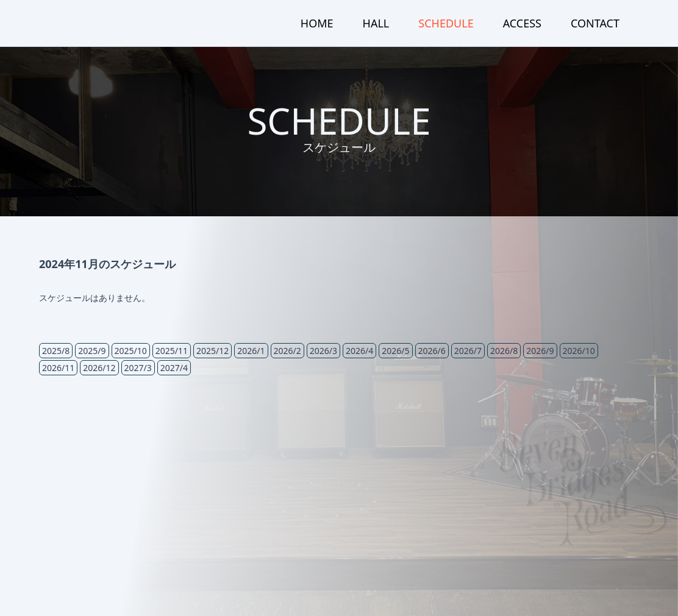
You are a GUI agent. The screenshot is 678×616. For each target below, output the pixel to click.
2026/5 (395, 351)
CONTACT (595, 23)
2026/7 (468, 351)
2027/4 (174, 368)
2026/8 (504, 351)
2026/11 (58, 368)
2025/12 (212, 351)
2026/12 (99, 368)
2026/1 (251, 351)
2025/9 (92, 351)
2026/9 (540, 351)
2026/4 (359, 351)
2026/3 (323, 351)
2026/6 (432, 351)
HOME (317, 23)
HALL (376, 23)
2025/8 (56, 351)
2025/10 (131, 351)
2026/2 (287, 351)
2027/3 (138, 368)
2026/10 (579, 351)
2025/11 (172, 351)
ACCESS (522, 23)
